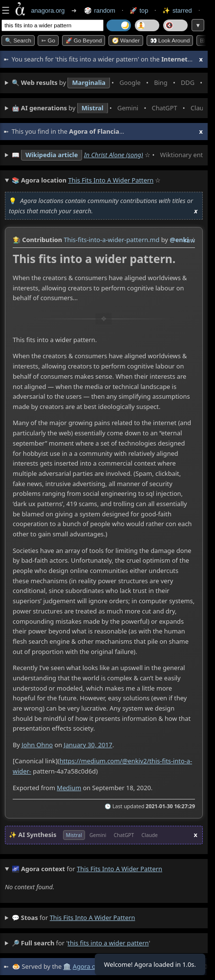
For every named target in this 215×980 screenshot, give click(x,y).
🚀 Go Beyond (84, 41)
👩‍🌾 (17, 240)
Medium (69, 787)
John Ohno (37, 745)
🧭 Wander (126, 41)
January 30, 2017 (88, 745)
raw (190, 240)
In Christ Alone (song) (114, 155)
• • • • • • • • (107, 83)
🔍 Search (18, 41)
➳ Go (48, 41)
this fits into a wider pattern (93, 918)
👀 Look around (170, 41)
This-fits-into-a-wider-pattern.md (111, 240)
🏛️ (67, 966)
